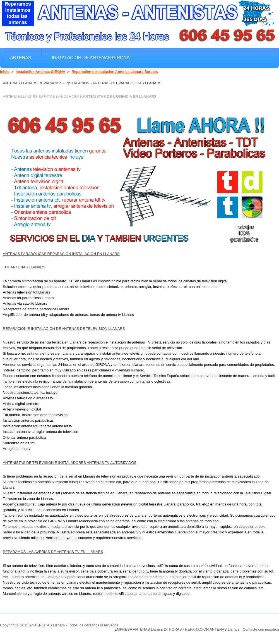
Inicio (5, 72)
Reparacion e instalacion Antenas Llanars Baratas (115, 72)
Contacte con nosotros (261, 629)
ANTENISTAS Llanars (47, 625)
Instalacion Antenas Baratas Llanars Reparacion (73, 70)
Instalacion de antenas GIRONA (91, 58)
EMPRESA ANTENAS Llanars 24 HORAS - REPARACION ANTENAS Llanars (177, 629)
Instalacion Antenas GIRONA (40, 72)
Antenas (21, 58)
